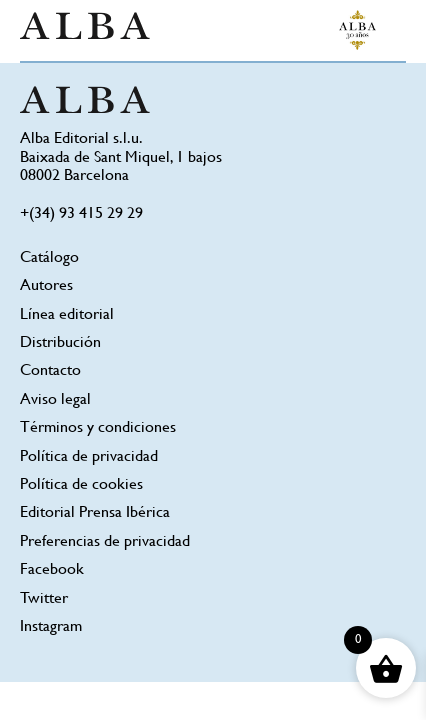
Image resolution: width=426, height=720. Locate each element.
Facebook (52, 570)
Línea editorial (67, 315)
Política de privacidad (89, 457)
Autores (46, 286)
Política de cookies (81, 485)
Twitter (44, 599)
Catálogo (49, 258)
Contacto (50, 371)
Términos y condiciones (98, 428)
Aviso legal (55, 400)
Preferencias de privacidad (105, 542)
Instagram (51, 627)
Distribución (60, 343)
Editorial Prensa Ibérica (95, 513)
